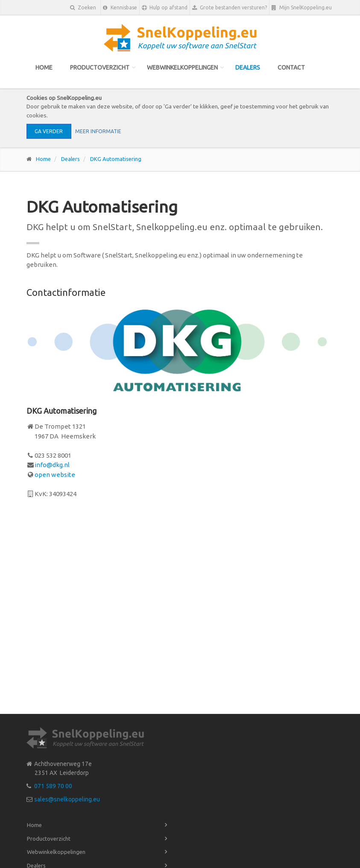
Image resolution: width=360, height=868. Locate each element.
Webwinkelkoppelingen (182, 67)
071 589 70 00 (53, 786)
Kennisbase (120, 8)
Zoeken (83, 7)
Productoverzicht (100, 67)
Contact (291, 67)
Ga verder (49, 131)
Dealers (248, 67)
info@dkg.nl (52, 465)
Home (44, 67)
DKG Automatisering (116, 159)
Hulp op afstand (165, 8)
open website (55, 475)
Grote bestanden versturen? (230, 8)
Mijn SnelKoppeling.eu (302, 8)
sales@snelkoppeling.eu (67, 799)
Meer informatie (98, 131)
